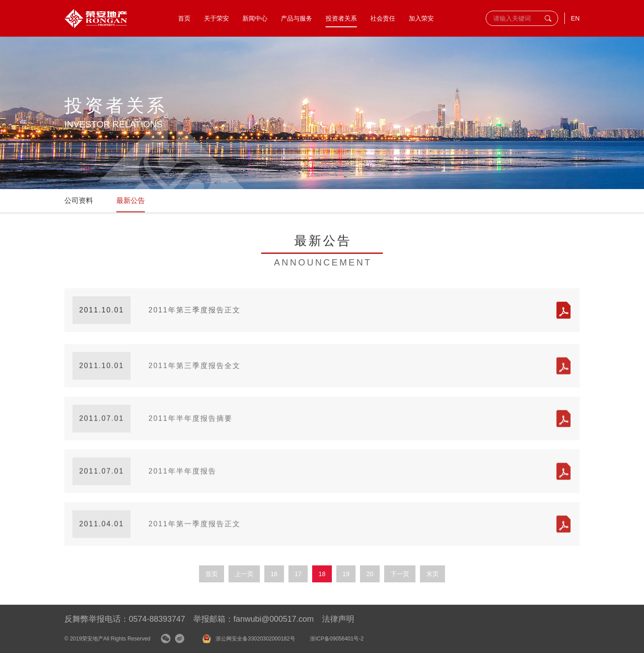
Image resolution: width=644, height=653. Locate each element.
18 (322, 574)
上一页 (244, 574)
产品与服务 (297, 18)
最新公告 (131, 200)
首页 (184, 18)
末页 (432, 574)
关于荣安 (216, 18)
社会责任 (383, 18)
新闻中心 (255, 18)
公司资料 (79, 200)
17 (298, 574)
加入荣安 (421, 18)
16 (274, 574)
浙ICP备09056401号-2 (337, 639)
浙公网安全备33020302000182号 (255, 639)
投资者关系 (341, 18)
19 (346, 574)
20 (370, 574)
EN (575, 18)
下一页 (400, 574)
